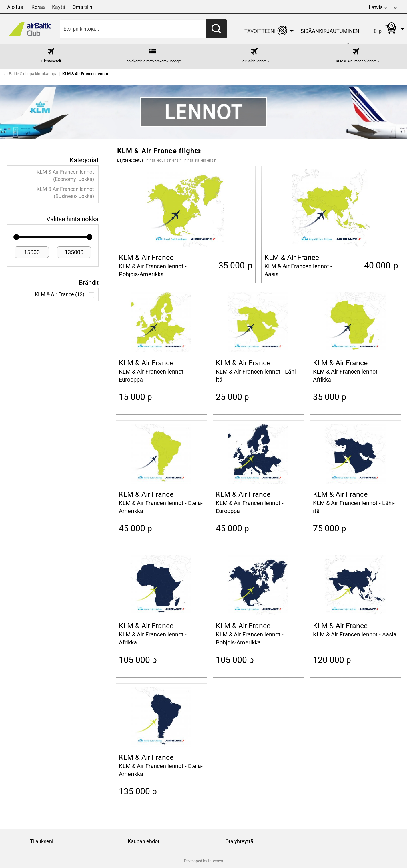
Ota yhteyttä (239, 841)
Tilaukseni (42, 841)
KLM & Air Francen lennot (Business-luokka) (65, 193)
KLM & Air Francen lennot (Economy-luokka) (65, 176)
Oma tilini (83, 7)
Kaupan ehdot (144, 841)
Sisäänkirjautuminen (330, 31)
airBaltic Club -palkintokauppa (31, 74)
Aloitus (15, 7)
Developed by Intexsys (204, 861)
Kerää (38, 7)
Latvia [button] (378, 7)
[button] (395, 7)
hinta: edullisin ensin (164, 160)
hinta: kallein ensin (200, 160)
